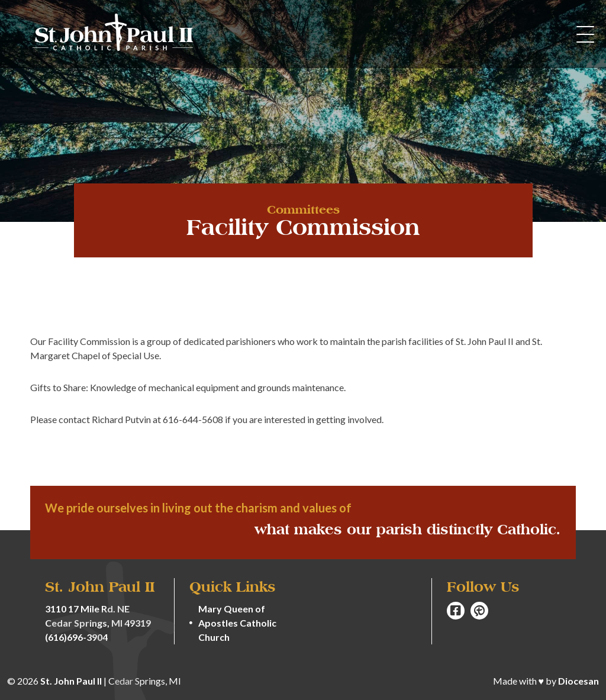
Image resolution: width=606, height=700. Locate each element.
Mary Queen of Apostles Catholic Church (237, 623)
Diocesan (578, 681)
